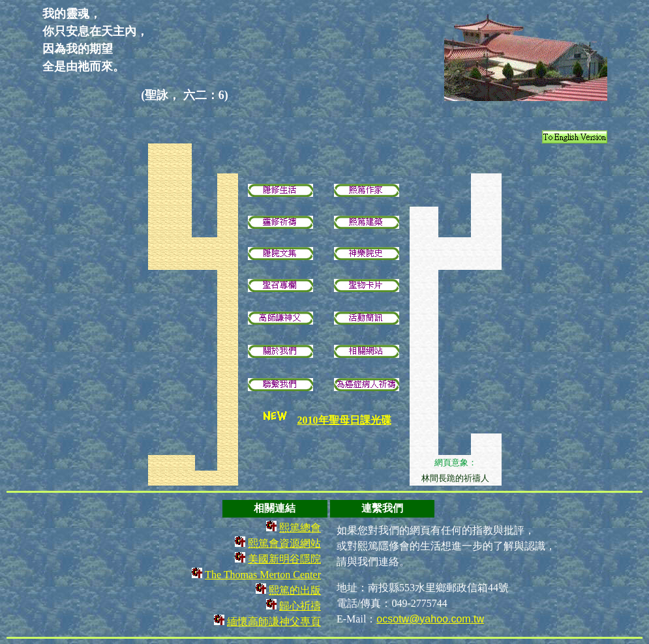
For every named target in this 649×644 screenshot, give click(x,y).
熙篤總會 (300, 528)
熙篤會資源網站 (284, 543)
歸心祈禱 (300, 606)
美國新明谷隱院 (284, 559)
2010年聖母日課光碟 (344, 420)
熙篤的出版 (295, 590)
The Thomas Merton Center (263, 575)
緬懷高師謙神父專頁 (274, 622)
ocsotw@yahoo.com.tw (430, 619)
